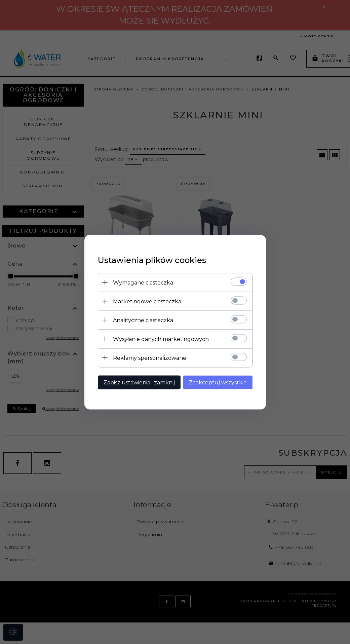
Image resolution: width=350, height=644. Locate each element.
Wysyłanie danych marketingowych (161, 339)
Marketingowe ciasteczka (147, 301)
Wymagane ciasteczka (143, 282)
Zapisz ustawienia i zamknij (139, 382)
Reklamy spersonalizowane (150, 358)
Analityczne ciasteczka (143, 320)
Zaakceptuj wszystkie (218, 382)
